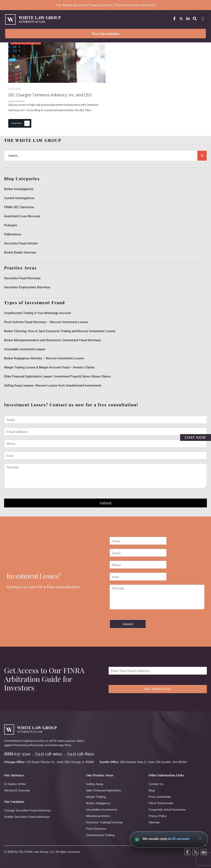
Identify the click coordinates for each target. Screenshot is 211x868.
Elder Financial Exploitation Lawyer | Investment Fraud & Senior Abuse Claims (57, 376)
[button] (203, 19)
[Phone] (105, 444)
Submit (106, 503)
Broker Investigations (19, 189)
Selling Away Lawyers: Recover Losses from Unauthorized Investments (53, 386)
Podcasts (11, 225)
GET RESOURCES (158, 689)
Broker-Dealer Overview (20, 252)
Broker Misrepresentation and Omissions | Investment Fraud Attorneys (53, 340)
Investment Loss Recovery (22, 216)
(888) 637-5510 (17, 754)
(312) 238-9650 (49, 754)
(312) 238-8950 (81, 754)
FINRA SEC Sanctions (19, 207)
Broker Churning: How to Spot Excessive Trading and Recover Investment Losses (60, 331)
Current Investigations (19, 198)
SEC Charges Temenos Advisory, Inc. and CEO (50, 95)
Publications (13, 234)
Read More (21, 123)
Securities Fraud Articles (21, 243)
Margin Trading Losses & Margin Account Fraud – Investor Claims (49, 367)
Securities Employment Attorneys (27, 287)
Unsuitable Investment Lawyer (26, 349)
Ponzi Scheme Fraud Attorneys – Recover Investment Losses (46, 322)
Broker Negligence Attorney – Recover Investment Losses (44, 358)
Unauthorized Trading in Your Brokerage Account (38, 313)
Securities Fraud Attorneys (22, 278)
